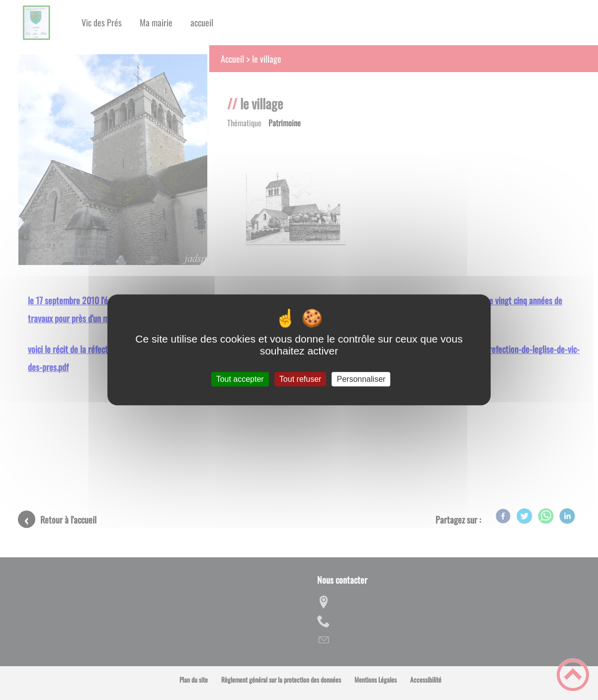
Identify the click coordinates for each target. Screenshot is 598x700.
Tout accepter (240, 379)
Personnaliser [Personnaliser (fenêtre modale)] (361, 379)
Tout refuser (300, 379)
